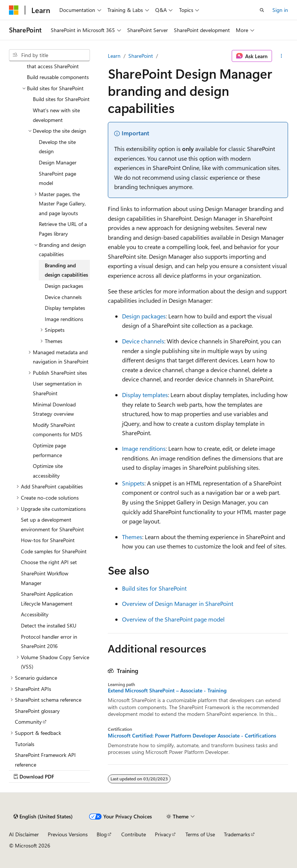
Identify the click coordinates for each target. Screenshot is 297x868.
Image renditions (144, 448)
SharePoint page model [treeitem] (57, 178)
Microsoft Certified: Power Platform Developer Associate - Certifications (192, 736)
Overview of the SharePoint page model (173, 619)
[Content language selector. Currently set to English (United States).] (43, 817)
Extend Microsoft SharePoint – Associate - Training (167, 691)
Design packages (144, 316)
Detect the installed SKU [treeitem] (49, 625)
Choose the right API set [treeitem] (49, 562)
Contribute (134, 834)
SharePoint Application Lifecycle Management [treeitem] (47, 599)
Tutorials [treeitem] (25, 744)
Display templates (145, 395)
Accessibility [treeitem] (35, 614)
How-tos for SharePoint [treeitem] (48, 540)
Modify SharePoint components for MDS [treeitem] (58, 430)
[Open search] (262, 10)
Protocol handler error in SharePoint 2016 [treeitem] (49, 641)
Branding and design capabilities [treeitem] (66, 270)
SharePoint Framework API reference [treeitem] (45, 760)
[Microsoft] (14, 10)
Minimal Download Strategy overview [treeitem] (54, 409)
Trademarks (237, 834)
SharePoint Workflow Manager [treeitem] (45, 578)
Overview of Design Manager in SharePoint (178, 603)
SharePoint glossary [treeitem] (37, 711)
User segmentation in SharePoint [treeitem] (57, 388)
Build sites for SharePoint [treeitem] (61, 99)
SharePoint (141, 56)
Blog (102, 834)
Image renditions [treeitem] (64, 319)
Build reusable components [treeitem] (58, 77)
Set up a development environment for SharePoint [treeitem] (52, 524)
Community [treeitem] (28, 722)
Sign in (280, 10)
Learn (114, 56)
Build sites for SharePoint (154, 588)
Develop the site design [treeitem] (57, 147)
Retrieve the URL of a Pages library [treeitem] (63, 229)
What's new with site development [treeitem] (56, 115)
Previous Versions (68, 834)
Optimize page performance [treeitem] (49, 450)
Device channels (143, 341)
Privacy (163, 834)
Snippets (133, 483)
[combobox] (49, 55)
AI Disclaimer (24, 834)
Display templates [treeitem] (65, 308)
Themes (132, 537)
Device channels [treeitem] (63, 297)
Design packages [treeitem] (64, 286)
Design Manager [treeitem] (58, 162)
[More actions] (282, 56)
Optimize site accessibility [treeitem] (48, 471)
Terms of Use (200, 834)
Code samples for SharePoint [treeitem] (54, 551)
